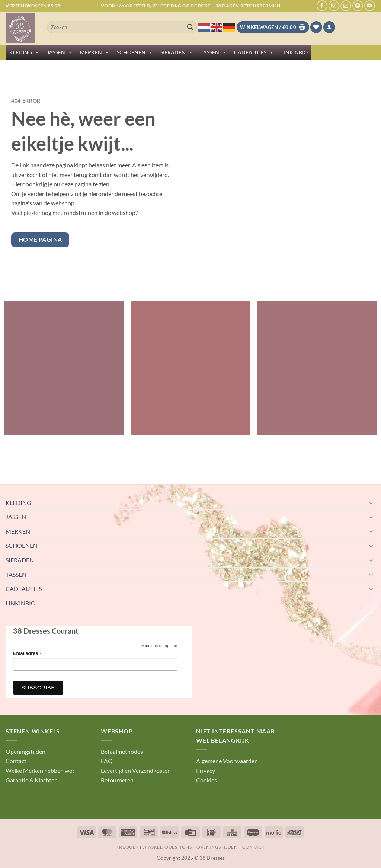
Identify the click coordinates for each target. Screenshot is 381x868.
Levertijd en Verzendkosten (136, 770)
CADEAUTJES (254, 52)
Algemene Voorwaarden (227, 761)
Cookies (206, 780)
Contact (16, 761)
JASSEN (60, 52)
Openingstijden (25, 751)
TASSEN (214, 52)
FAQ (107, 761)
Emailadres (28, 654)
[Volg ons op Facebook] (322, 6)
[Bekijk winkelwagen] (273, 27)
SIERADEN (177, 52)
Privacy (206, 770)
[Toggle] (371, 502)
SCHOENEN (135, 52)
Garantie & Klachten (32, 780)
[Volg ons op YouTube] (370, 6)
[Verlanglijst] (316, 27)
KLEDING (24, 52)
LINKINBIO (294, 52)
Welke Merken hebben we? (40, 770)
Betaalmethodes (122, 751)
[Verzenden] (190, 27)
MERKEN (95, 52)
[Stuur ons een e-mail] (346, 6)
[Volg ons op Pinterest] (358, 6)
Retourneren (117, 780)
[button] (329, 27)
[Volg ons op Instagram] (334, 6)
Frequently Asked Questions (154, 847)
